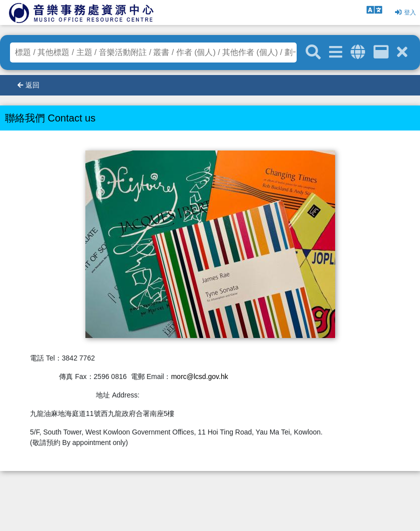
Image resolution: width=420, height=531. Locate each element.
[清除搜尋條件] (402, 52)
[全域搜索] (358, 52)
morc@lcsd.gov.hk (199, 376)
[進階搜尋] (336, 52)
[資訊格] (381, 52)
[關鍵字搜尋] (313, 52)
